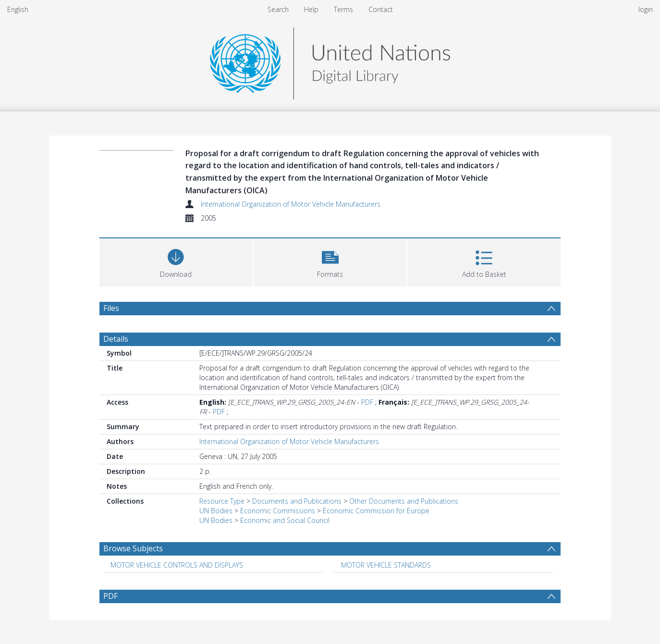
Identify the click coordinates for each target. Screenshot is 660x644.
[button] (330, 261)
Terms (343, 9)
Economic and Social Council (285, 520)
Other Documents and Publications (404, 501)
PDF (367, 402)
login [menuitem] (646, 9)
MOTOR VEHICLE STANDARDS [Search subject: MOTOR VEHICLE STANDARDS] (386, 565)
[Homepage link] (330, 61)
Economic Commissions (278, 511)
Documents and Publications (297, 501)
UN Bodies (216, 511)
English (18, 9)
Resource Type (222, 501)
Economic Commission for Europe (376, 511)
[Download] (176, 261)
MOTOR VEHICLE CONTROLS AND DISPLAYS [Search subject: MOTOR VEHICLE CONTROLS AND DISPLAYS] (177, 565)
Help (311, 9)
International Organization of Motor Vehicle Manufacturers (291, 204)
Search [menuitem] (278, 9)
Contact (381, 9)
